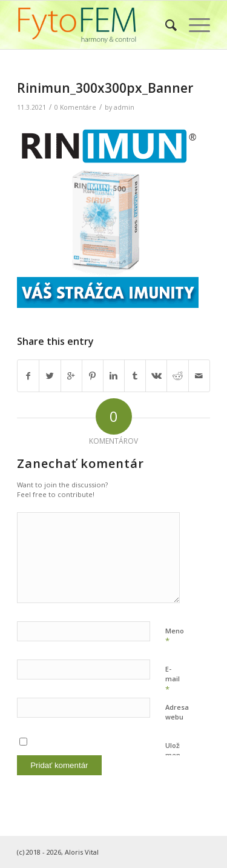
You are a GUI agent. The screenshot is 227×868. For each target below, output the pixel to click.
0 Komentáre (75, 107)
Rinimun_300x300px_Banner (105, 88)
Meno (175, 636)
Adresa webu (177, 712)
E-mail (173, 679)
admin (124, 107)
